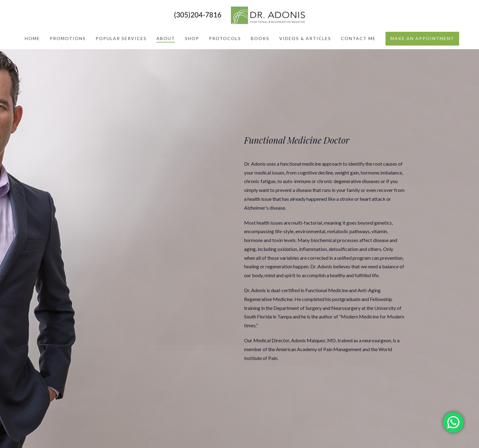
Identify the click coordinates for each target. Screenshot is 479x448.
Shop (192, 38)
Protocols (225, 38)
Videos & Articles (305, 38)
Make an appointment (422, 38)
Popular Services (121, 38)
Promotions (68, 38)
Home (32, 38)
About (166, 38)
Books (260, 38)
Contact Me (358, 38)
